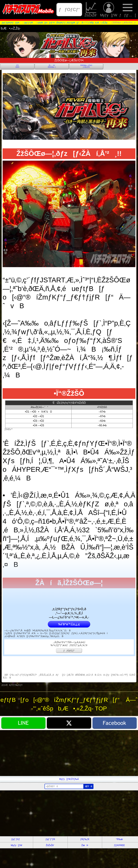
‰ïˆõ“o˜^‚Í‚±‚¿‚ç (69, 624)
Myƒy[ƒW (109, 9)
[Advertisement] (69, 753)
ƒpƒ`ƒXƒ (16, 839)
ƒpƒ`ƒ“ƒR (50, 839)
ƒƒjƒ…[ (128, 9)
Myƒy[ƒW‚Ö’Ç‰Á (69, 779)
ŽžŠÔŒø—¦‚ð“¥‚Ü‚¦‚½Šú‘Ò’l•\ (86, 66)
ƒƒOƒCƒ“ (69, 9)
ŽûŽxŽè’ (91, 9)
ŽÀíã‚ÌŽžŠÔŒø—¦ (52, 66)
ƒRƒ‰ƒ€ (85, 839)
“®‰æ (119, 839)
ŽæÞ (85, 845)
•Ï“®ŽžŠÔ (17, 66)
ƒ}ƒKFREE (119, 845)
